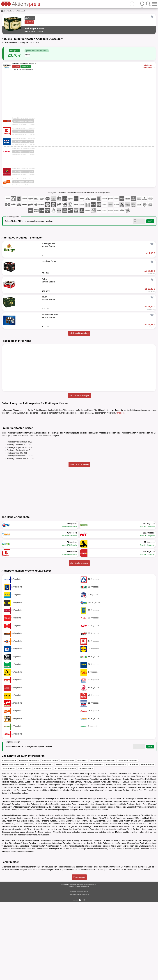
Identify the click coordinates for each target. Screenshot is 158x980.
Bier (5, 11)
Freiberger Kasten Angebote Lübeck (41, 842)
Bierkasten (11, 11)
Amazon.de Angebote (68, 838)
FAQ (75, 972)
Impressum (73, 970)
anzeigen (121, 413)
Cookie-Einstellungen (83, 972)
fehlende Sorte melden (79, 542)
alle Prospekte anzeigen (79, 396)
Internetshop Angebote (9, 838)
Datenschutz (84, 970)
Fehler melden (79, 955)
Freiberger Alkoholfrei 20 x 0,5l (20, 520)
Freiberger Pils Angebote (50, 838)
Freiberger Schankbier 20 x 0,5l (20, 534)
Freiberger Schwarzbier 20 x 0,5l (20, 537)
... (16, 11)
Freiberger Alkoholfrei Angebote (29, 838)
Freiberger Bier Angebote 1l (43, 846)
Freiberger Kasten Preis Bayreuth (93, 842)
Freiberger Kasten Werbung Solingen (67, 842)
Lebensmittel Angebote (86, 846)
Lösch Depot (79, 885)
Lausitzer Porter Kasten (79, 907)
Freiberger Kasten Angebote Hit (116, 842)
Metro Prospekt (82, 838)
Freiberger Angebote (147, 842)
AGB (79, 970)
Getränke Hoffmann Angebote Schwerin (103, 838)
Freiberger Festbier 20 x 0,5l (19, 528)
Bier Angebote (134, 842)
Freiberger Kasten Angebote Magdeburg (15, 842)
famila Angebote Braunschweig (128, 838)
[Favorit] (152, 16)
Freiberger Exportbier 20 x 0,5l (20, 525)
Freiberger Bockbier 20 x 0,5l (19, 523)
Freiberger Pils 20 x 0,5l (17, 531)
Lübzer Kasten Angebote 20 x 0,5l (65, 846)
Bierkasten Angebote (8, 846)
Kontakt (71, 972)
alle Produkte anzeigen (79, 333)
